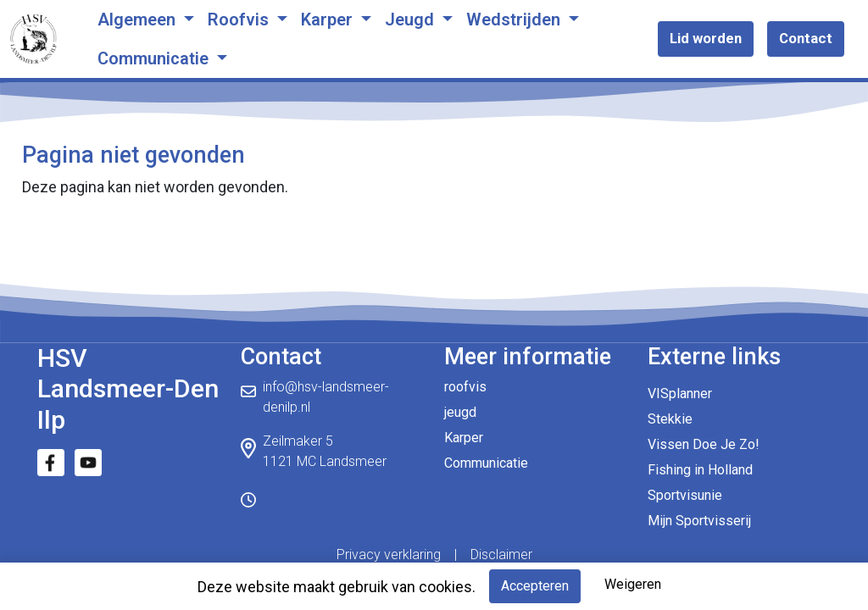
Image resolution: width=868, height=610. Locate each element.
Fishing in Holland (700, 470)
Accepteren (535, 586)
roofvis (465, 387)
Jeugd (412, 19)
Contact (806, 38)
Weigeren (633, 584)
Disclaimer (501, 555)
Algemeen (139, 19)
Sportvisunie (685, 495)
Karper (329, 19)
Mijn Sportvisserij (699, 521)
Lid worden (706, 38)
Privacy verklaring (389, 555)
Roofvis (240, 19)
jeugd (460, 412)
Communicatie (155, 58)
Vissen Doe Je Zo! (704, 444)
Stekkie (670, 419)
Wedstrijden (515, 19)
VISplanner (680, 394)
